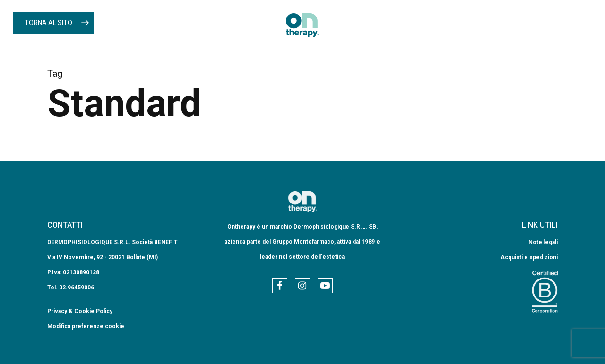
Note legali (543, 242)
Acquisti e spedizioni (529, 257)
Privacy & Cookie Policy (80, 311)
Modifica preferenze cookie (86, 326)
